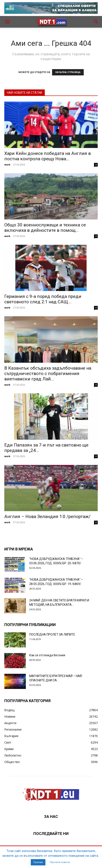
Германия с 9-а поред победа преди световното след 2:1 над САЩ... (43, 299)
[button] (7, 22)
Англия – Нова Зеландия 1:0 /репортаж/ (47, 517)
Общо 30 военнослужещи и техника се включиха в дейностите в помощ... (45, 228)
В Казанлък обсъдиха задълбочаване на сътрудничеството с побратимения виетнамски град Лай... (48, 374)
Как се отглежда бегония (47, 655)
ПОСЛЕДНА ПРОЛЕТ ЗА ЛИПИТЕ (52, 634)
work (7, 165)
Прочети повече (60, 862)
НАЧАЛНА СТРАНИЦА (68, 72)
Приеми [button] (38, 862)
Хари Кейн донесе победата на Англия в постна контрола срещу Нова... (48, 156)
